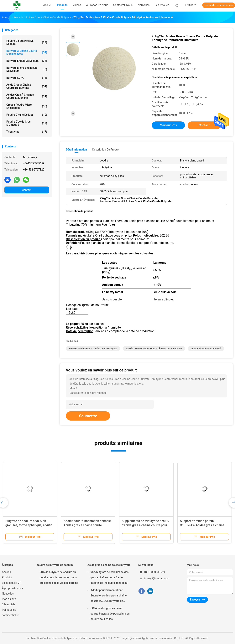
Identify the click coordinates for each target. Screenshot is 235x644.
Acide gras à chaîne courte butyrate (109, 565)
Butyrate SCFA (27, 78)
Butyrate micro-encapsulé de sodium (27, 69)
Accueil (6, 572)
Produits (7, 577)
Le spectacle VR (12, 583)
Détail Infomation (76, 150)
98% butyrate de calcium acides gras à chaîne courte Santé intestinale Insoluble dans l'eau (110, 577)
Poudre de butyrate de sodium (27, 42)
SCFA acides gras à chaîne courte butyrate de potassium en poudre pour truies (110, 614)
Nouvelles (8, 594)
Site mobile (9, 604)
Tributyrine (27, 132)
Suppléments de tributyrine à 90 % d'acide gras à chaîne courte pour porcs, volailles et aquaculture (145, 525)
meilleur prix (168, 125)
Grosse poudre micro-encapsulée (27, 106)
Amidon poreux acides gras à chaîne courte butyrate (154, 349)
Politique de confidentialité (10, 612)
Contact (27, 190)
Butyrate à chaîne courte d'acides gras (27, 52)
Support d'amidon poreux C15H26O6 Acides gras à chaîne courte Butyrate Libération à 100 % (204, 525)
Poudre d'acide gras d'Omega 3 (27, 123)
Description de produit (106, 150)
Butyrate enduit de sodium (27, 61)
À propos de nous (12, 588)
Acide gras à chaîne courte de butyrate (27, 86)
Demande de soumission (219, 5)
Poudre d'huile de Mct (27, 115)
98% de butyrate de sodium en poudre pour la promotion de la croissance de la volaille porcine (59, 577)
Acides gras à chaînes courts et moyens (27, 96)
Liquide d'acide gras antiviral (206, 349)
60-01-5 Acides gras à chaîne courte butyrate (93, 349)
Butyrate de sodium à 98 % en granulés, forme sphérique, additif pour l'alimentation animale (29, 525)
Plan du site (9, 599)
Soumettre (88, 416)
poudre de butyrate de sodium (55, 565)
